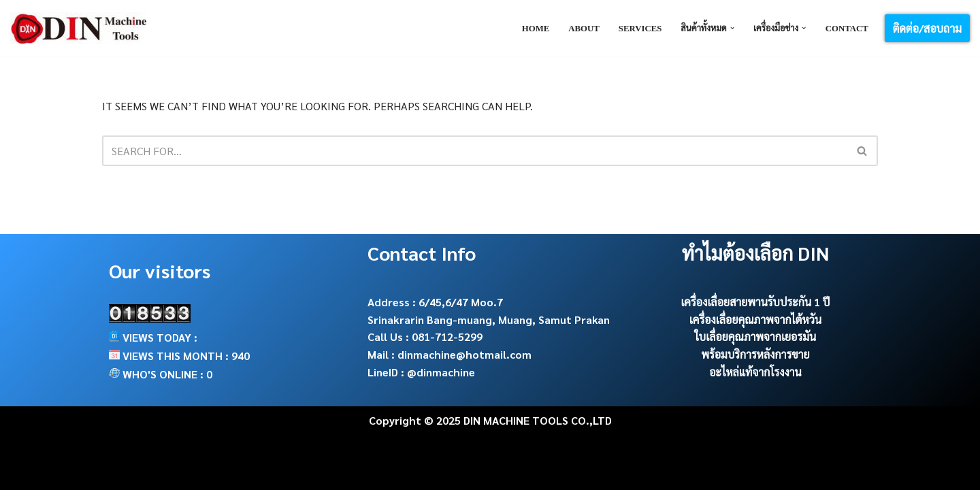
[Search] (475, 151)
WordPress (237, 473)
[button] (732, 28)
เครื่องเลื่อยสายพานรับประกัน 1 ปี (755, 302)
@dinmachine (441, 372)
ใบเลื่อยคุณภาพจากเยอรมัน (755, 337)
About (584, 29)
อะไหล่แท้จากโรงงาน (755, 372)
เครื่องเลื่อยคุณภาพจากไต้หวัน (755, 320)
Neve (115, 473)
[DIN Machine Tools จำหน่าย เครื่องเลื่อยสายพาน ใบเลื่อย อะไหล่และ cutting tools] (78, 28)
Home (536, 29)
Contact (847, 29)
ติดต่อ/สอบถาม (927, 28)
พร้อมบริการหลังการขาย (755, 354)
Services (640, 29)
